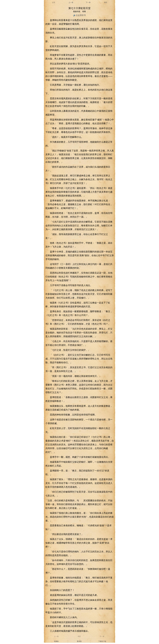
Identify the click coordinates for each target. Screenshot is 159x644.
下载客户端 (102, 641)
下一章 (88, 2)
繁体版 (79, 641)
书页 (106, 2)
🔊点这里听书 (79, 15)
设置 (54, 2)
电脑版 (56, 641)
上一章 (71, 2)
